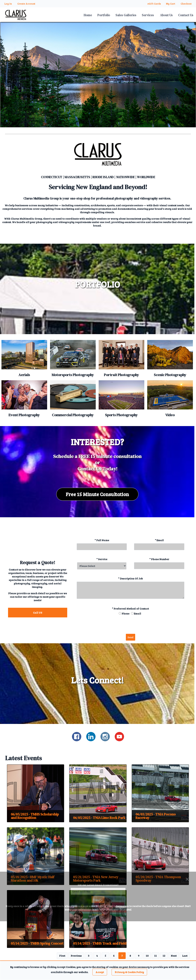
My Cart (171, 4)
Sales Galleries (126, 15)
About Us (166, 15)
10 (147, 956)
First (62, 956)
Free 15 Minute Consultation (97, 494)
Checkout (186, 4)
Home (88, 15)
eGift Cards (154, 4)
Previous (76, 956)
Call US (38, 613)
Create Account (26, 4)
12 (164, 956)
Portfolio (104, 15)
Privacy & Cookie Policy (129, 972)
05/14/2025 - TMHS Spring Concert (37, 943)
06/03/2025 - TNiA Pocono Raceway (156, 816)
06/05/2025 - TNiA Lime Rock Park (99, 818)
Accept (100, 972)
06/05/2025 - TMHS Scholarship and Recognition (35, 816)
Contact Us (186, 15)
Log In (8, 4)
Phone (125, 613)
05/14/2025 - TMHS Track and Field (100, 943)
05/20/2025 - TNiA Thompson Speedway (158, 879)
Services (148, 15)
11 (155, 956)
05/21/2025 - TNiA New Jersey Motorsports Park (96, 879)
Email (137, 613)
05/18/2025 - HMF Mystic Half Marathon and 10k (33, 879)
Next (174, 956)
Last (185, 956)
